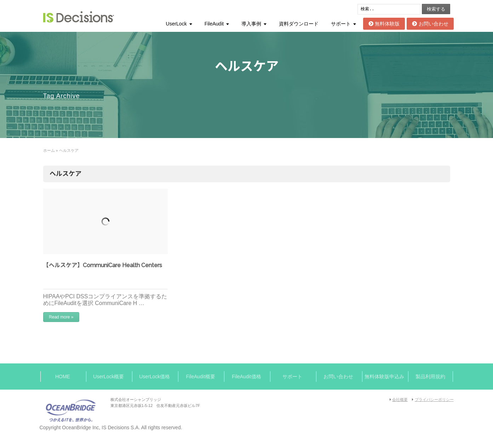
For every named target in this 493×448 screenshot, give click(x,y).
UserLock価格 (154, 377)
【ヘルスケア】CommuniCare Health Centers (103, 265)
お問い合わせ (430, 24)
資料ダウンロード (299, 24)
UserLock (176, 24)
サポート (341, 24)
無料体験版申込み (384, 377)
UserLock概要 (108, 377)
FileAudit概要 (200, 377)
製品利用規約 (430, 377)
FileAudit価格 (246, 377)
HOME (63, 377)
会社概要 (400, 400)
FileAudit (214, 24)
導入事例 (251, 24)
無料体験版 (384, 24)
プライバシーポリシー (434, 400)
